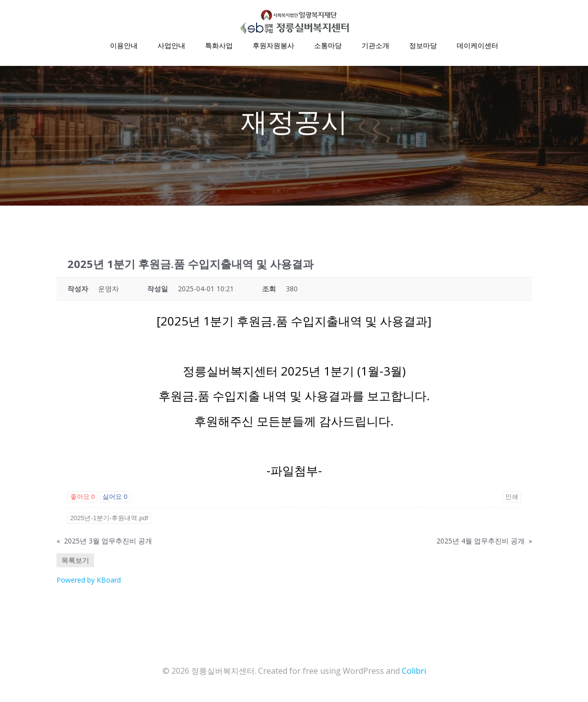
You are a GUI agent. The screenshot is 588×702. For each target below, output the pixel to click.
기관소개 (375, 45)
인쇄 (512, 499)
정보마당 (423, 45)
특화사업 (219, 45)
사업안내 (171, 45)
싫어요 (115, 499)
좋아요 (83, 499)
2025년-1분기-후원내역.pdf (109, 520)
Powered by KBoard (89, 582)
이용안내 (124, 45)
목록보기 (75, 562)
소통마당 (328, 45)
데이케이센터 (478, 45)
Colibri (414, 672)
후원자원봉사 (273, 45)
